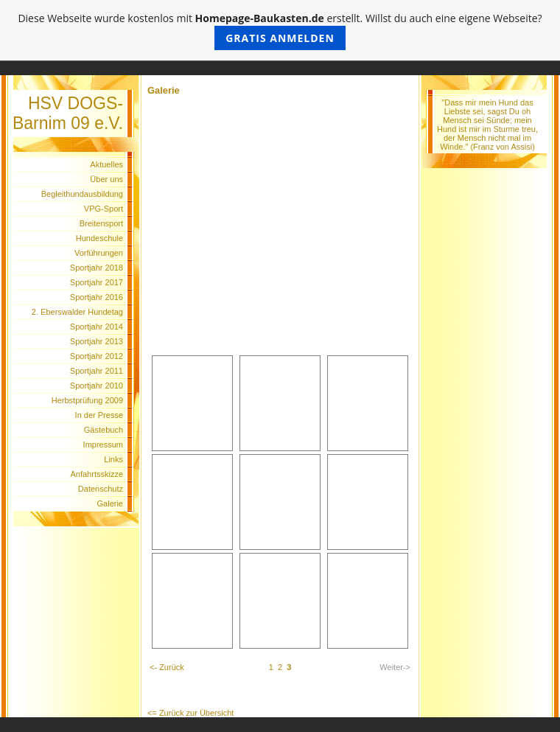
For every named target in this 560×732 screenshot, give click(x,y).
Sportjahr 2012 (97, 356)
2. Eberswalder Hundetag (77, 312)
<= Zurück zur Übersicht (190, 713)
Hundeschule (99, 238)
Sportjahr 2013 (97, 341)
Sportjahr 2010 (97, 386)
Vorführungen (99, 253)
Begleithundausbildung (82, 194)
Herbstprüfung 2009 (87, 400)
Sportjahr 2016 (97, 297)
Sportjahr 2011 (97, 371)
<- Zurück (167, 667)
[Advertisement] (280, 243)
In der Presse (99, 415)
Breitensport (101, 223)
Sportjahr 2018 (97, 268)
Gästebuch (104, 430)
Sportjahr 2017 (97, 282)
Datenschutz (101, 489)
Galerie (110, 503)
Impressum (103, 445)
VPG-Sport (104, 209)
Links (113, 459)
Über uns (106, 179)
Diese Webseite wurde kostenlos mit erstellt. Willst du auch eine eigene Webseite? (280, 31)
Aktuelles (106, 164)
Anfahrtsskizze (97, 474)
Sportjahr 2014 (97, 327)
